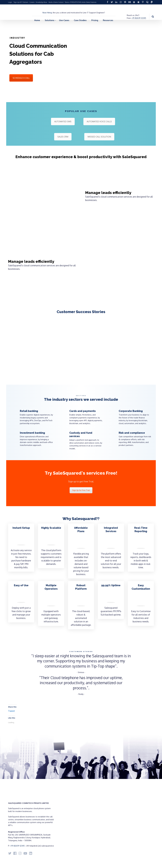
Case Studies (80, 20)
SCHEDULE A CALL (21, 78)
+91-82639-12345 (139, 18)
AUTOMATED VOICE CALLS (99, 122)
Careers (32, 2)
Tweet (12, 711)
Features (93, 2)
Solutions (50, 20)
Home (37, 20)
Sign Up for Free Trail (81, 490)
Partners (25, 2)
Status (67, 2)
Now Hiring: (47, 13)
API (21, 2)
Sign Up (16, 2)
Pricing (95, 20)
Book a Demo (53, 2)
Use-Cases (64, 20)
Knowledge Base (41, 2)
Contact (61, 2)
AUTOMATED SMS (63, 122)
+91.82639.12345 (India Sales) (80, 2)
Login (10, 2)
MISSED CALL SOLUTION (99, 137)
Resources (108, 20)
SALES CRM (63, 137)
